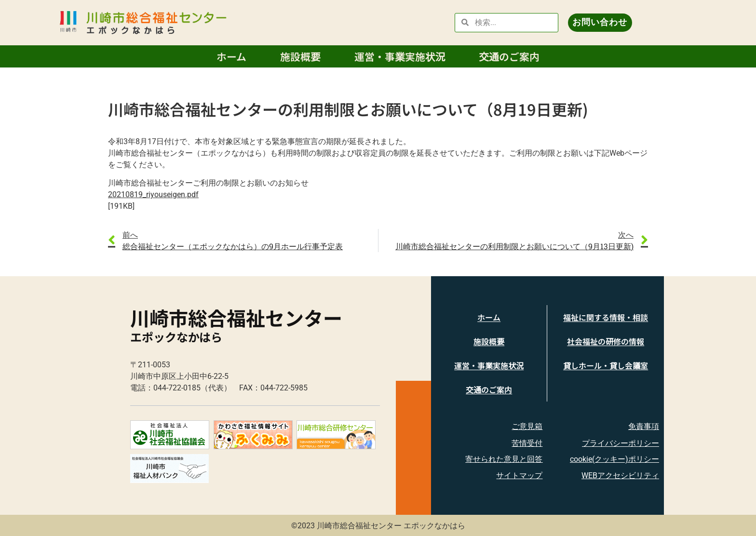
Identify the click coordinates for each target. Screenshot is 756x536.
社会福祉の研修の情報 (606, 341)
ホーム (231, 56)
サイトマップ (519, 476)
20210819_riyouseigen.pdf (153, 194)
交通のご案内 (509, 56)
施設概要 (300, 56)
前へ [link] (130, 234)
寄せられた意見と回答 (504, 459)
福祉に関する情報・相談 (606, 317)
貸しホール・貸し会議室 (606, 365)
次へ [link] (626, 234)
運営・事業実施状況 (400, 56)
